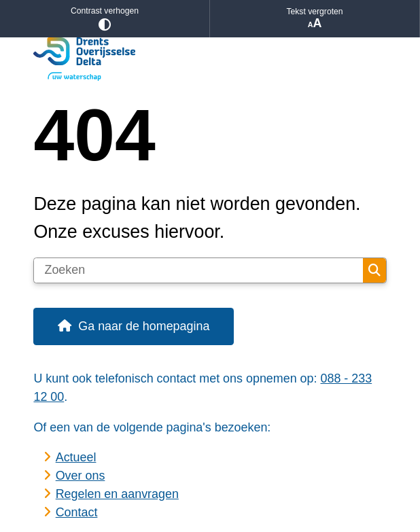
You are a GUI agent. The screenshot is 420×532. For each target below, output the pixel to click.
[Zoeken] (198, 270)
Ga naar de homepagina (144, 326)
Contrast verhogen (105, 19)
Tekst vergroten (315, 19)
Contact (77, 512)
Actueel (76, 457)
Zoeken (374, 270)
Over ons (81, 476)
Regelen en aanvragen (117, 494)
